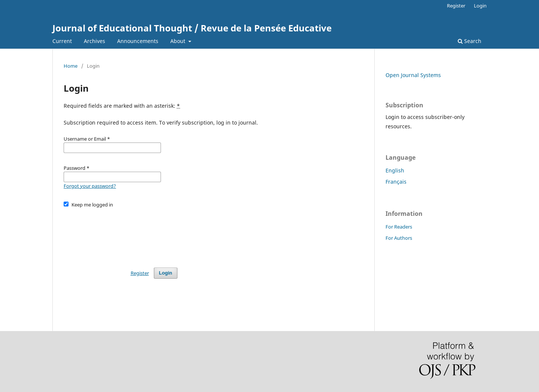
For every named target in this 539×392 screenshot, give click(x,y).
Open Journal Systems (413, 75)
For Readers (399, 227)
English (395, 170)
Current (62, 41)
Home (71, 66)
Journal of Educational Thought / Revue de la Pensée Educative (192, 28)
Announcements (138, 41)
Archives (95, 41)
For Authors (399, 238)
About (179, 41)
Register (456, 6)
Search (470, 41)
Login (480, 6)
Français (396, 182)
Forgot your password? (90, 186)
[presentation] (121, 234)
